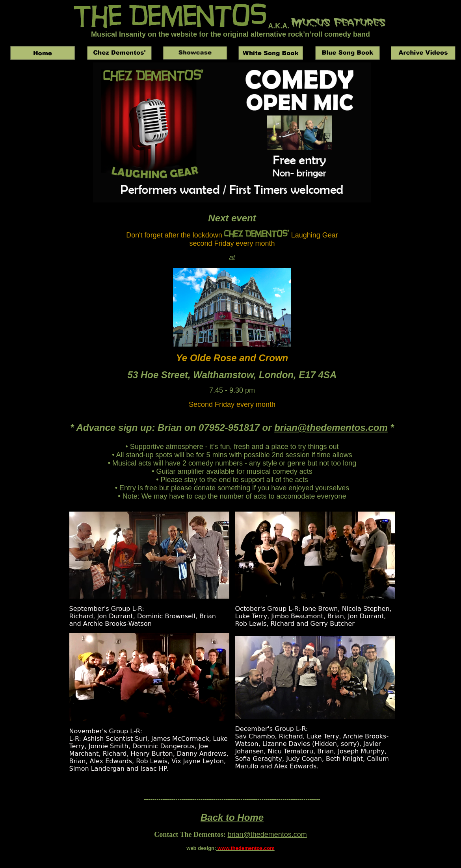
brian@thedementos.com (331, 428)
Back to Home (232, 817)
